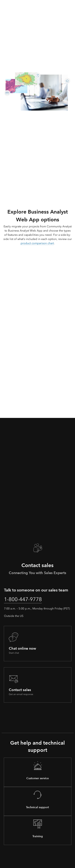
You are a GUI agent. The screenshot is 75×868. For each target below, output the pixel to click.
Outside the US (14, 616)
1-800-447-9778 (23, 599)
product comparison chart (37, 243)
